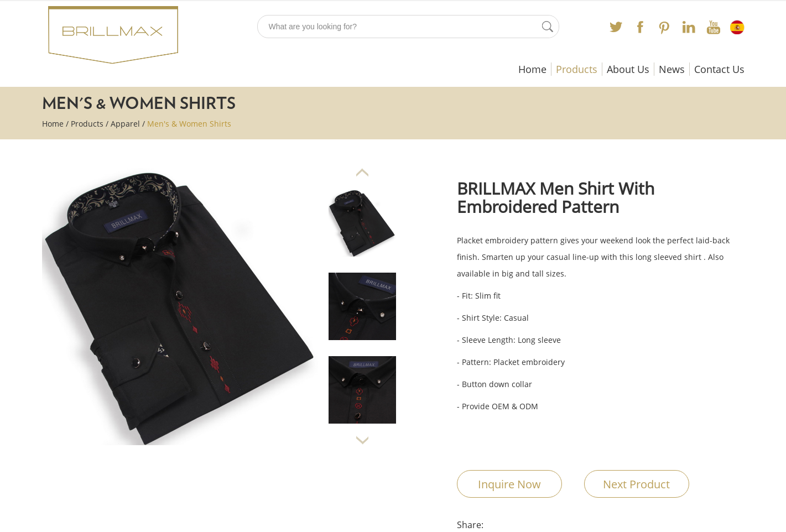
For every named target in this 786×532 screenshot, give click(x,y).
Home (532, 69)
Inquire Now (509, 484)
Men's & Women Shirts (189, 124)
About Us (628, 69)
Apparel (125, 124)
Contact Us (719, 69)
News (672, 69)
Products (577, 69)
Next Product (636, 484)
